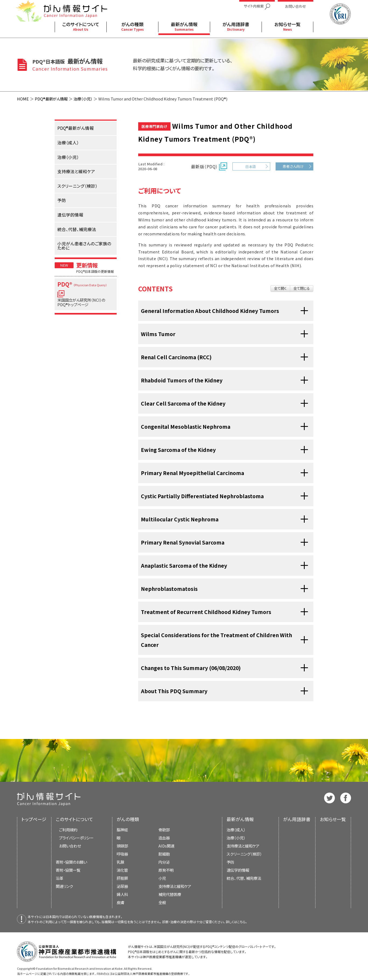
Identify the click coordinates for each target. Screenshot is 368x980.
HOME (23, 99)
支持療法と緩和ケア (243, 846)
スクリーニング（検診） (244, 854)
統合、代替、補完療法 (244, 878)
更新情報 (87, 265)
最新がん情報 (240, 819)
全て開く (280, 288)
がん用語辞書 (297, 819)
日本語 (251, 167)
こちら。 (242, 922)
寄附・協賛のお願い (71, 862)
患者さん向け (293, 166)
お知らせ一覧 (333, 819)
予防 (230, 862)
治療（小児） (83, 99)
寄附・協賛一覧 (68, 870)
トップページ (34, 819)
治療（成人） (236, 830)
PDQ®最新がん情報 (51, 99)
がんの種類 (128, 819)
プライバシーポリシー (76, 838)
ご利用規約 (68, 830)
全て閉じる (302, 288)
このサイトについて (74, 819)
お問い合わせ (70, 846)
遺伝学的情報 (238, 870)
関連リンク (64, 886)
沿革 (60, 878)
